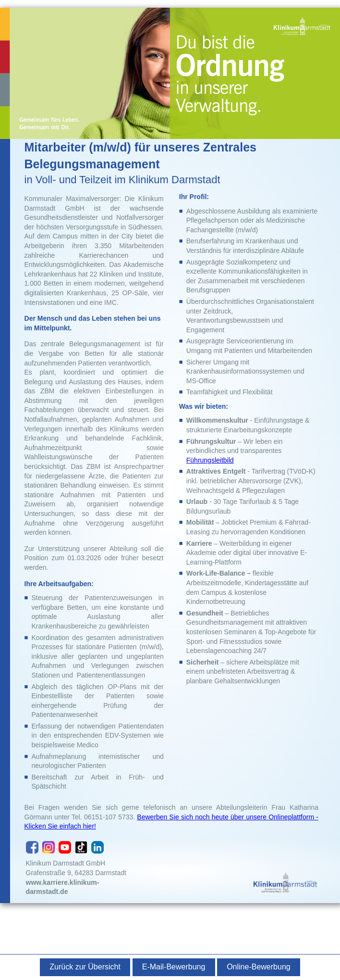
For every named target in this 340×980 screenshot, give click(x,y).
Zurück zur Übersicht (85, 967)
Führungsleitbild (210, 460)
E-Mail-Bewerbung (174, 967)
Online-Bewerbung (259, 967)
